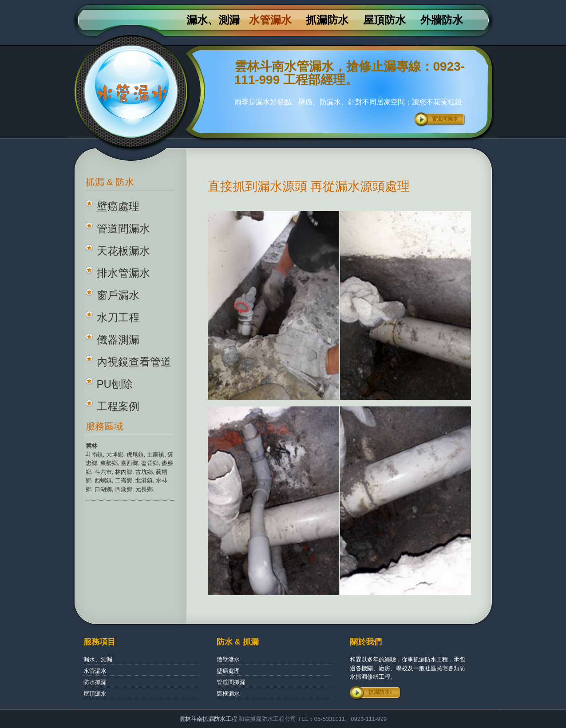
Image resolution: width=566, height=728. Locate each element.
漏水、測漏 (213, 20)
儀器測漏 (118, 340)
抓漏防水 (327, 20)
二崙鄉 (124, 480)
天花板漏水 (123, 251)
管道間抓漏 (231, 682)
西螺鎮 (103, 480)
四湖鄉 (124, 489)
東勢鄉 (109, 463)
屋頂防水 (384, 20)
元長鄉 (144, 489)
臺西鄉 (129, 463)
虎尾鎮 (135, 455)
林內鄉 (124, 472)
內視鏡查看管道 (134, 362)
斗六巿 (103, 472)
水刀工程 (118, 317)
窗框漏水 (228, 694)
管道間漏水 (445, 119)
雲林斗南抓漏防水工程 (208, 719)
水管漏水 (270, 20)
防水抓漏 (95, 682)
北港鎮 (144, 480)
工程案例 (118, 406)
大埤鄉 (115, 455)
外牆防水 (442, 20)
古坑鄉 (144, 472)
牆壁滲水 (228, 659)
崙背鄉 (150, 463)
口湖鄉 (103, 489)
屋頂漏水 (95, 694)
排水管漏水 (123, 273)
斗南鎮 (94, 455)
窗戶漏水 (118, 295)
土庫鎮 (156, 455)
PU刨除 (115, 384)
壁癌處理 (118, 206)
